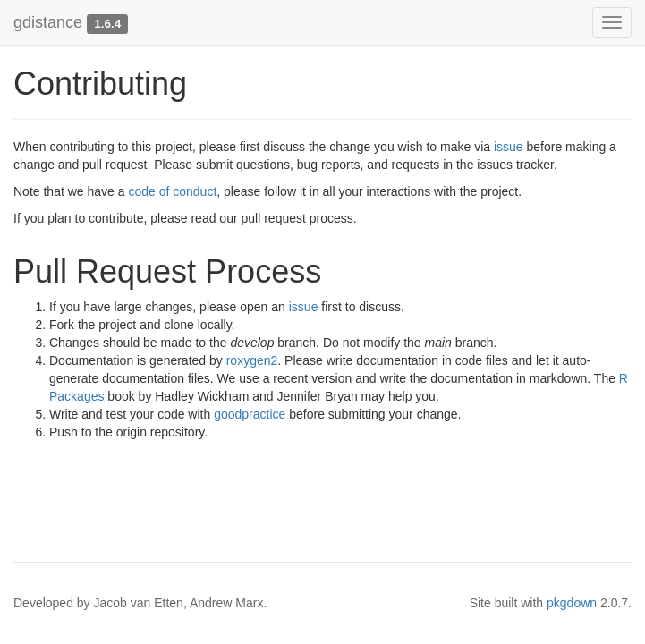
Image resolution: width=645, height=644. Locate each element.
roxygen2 (252, 360)
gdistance (48, 22)
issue (509, 147)
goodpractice (250, 414)
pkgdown (572, 603)
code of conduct (172, 191)
